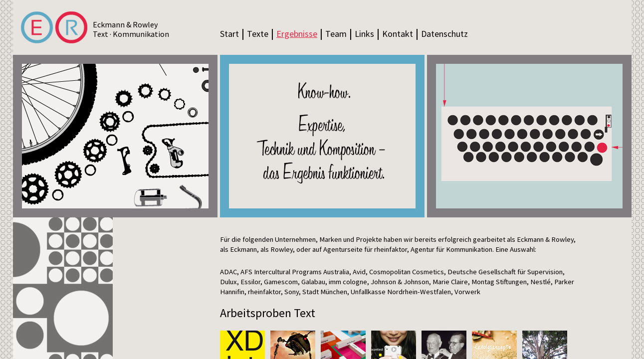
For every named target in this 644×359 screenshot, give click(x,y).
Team (336, 34)
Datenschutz (444, 34)
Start (229, 34)
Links (364, 34)
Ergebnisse (297, 34)
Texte (258, 34)
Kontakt (398, 34)
